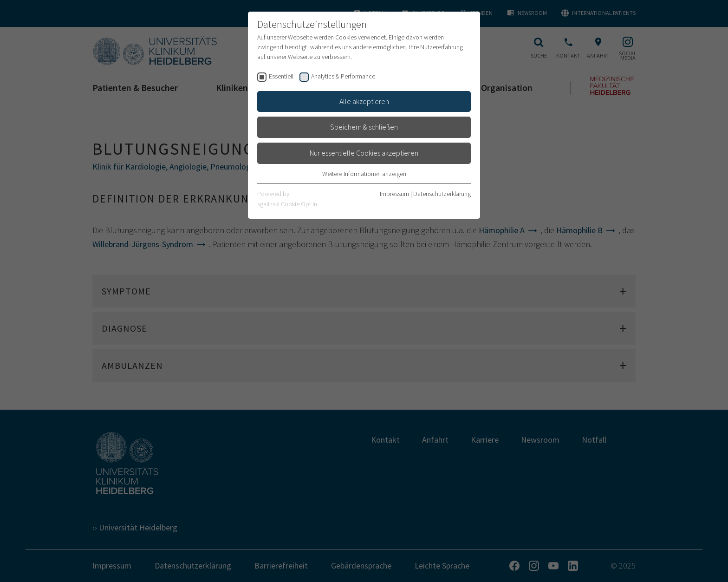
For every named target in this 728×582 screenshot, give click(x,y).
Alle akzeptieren (364, 101)
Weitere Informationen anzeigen (364, 174)
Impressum (394, 194)
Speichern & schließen (364, 127)
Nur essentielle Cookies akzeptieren (364, 153)
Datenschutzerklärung (442, 194)
